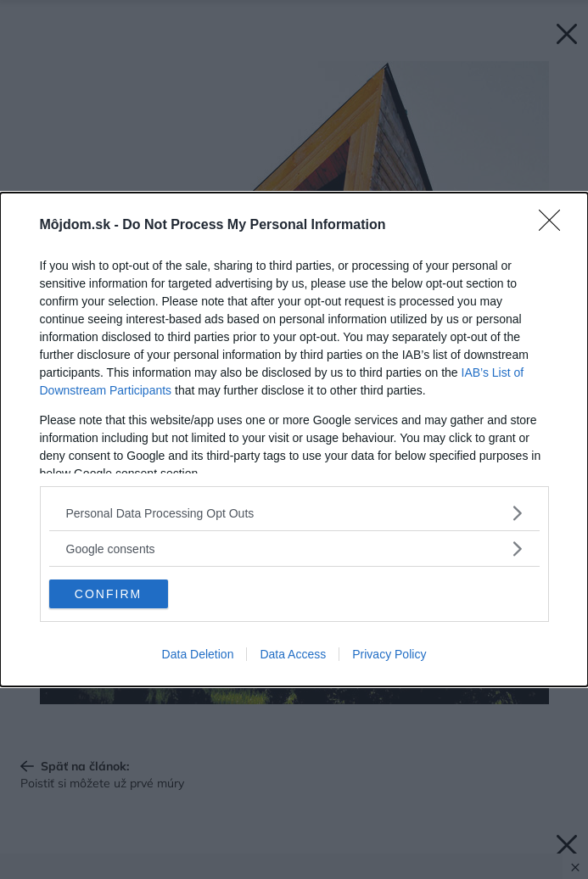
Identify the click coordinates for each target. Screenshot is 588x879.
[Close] (555, 226)
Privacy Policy (389, 654)
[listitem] (294, 513)
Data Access (293, 654)
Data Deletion (198, 654)
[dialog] (294, 439)
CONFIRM (108, 594)
